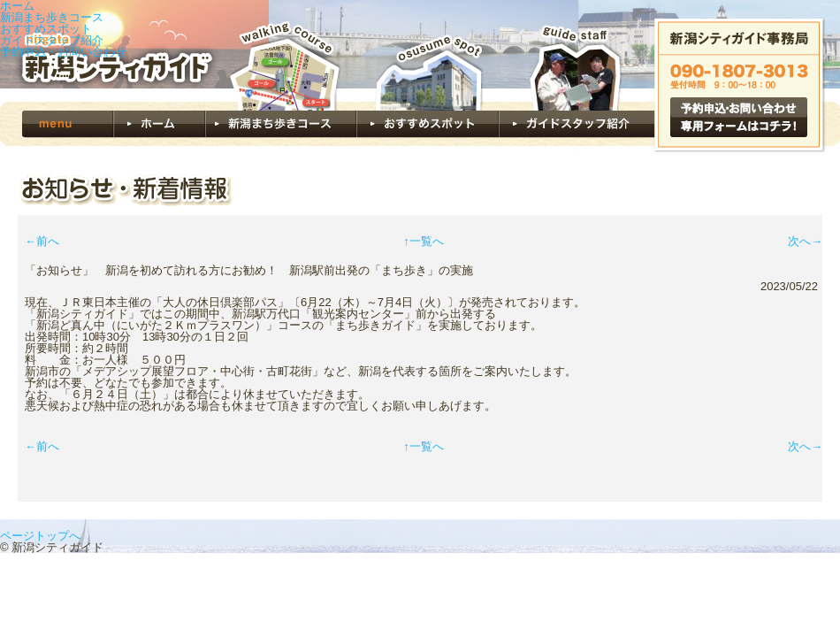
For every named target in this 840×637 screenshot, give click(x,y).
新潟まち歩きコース (52, 17)
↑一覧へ (424, 241)
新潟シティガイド (111, 51)
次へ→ (805, 241)
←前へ (42, 241)
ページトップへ (40, 536)
